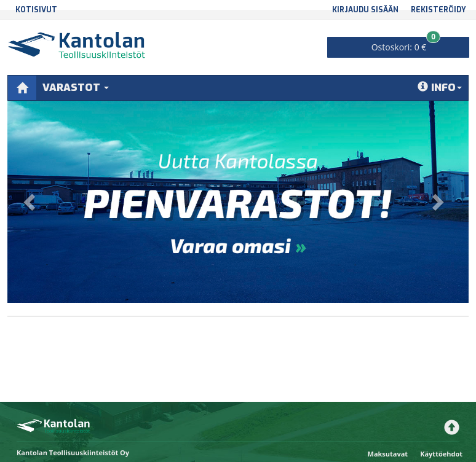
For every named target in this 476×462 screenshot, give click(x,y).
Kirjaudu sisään (365, 10)
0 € (406, 45)
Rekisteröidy (438, 10)
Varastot (76, 88)
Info (440, 88)
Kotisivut (36, 10)
